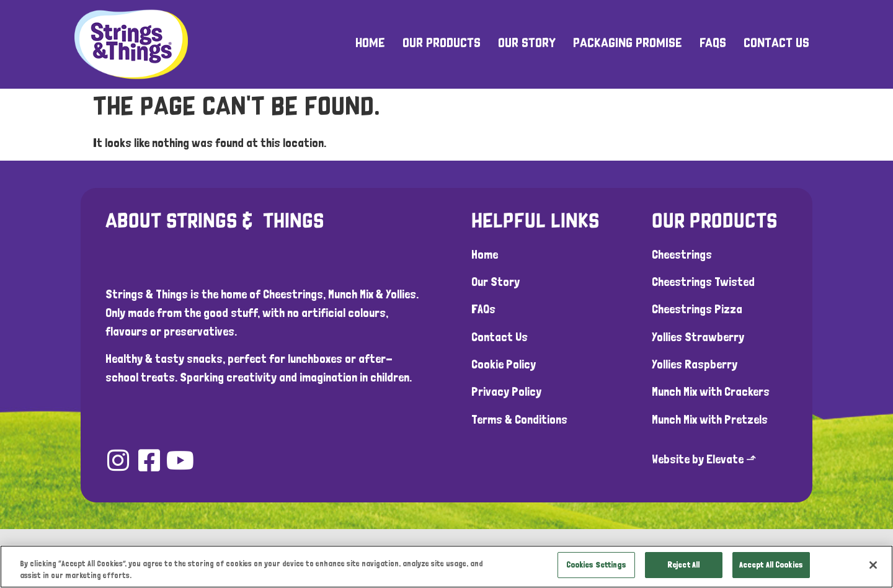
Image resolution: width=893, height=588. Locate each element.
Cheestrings (682, 254)
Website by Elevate (698, 459)
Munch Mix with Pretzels (710, 419)
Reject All (683, 565)
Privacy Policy (506, 391)
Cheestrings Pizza (697, 309)
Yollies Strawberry (698, 337)
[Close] (873, 565)
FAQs (713, 44)
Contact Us (776, 44)
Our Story (527, 44)
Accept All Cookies (771, 565)
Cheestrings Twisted (703, 282)
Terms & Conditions (519, 419)
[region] (446, 566)
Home (370, 44)
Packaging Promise (628, 44)
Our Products (442, 44)
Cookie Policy (504, 364)
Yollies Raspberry (695, 364)
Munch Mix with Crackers (711, 391)
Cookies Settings (596, 565)
